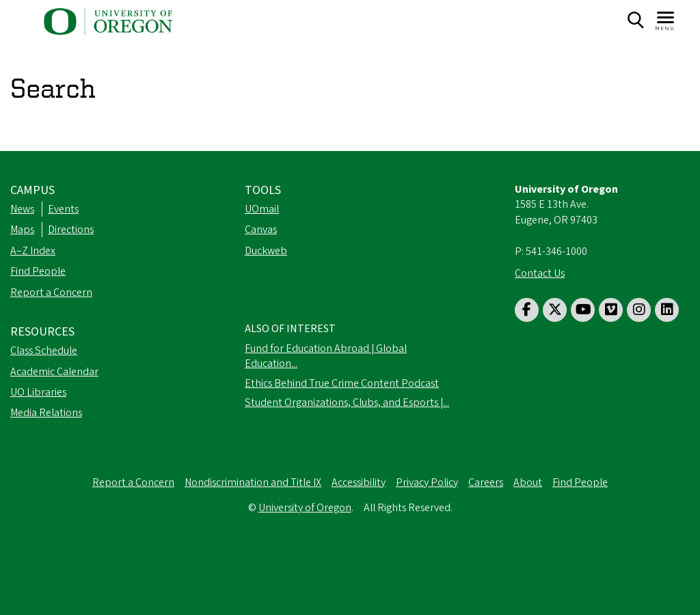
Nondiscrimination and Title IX (253, 482)
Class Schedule (44, 351)
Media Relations (46, 413)
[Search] (635, 20)
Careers (486, 482)
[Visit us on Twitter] (555, 310)
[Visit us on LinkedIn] (667, 310)
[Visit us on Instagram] (639, 310)
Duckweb (266, 251)
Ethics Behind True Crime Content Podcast (342, 383)
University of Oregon (305, 508)
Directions (71, 230)
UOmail (262, 209)
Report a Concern (51, 292)
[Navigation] (666, 20)
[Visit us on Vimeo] (611, 310)
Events (63, 209)
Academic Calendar (54, 372)
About (528, 482)
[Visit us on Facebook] (527, 310)
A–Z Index (33, 251)
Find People (38, 271)
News (22, 209)
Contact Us (540, 273)
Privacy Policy (427, 482)
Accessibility (359, 482)
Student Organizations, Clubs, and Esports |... (347, 402)
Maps (22, 230)
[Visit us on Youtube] (583, 310)
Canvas (261, 230)
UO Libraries (38, 392)
